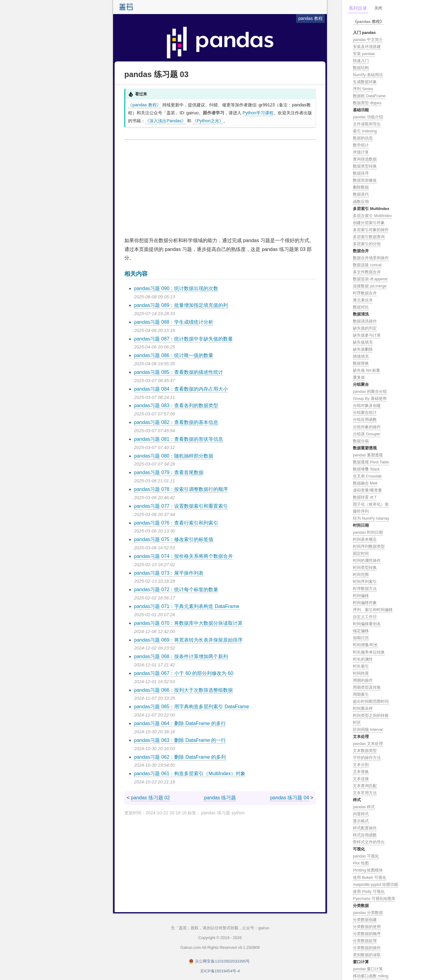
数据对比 (361, 307)
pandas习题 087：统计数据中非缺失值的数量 (184, 339)
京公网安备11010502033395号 (222, 961)
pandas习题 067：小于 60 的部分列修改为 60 (184, 673)
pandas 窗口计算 (368, 969)
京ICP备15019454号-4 (220, 971)
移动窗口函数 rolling (371, 976)
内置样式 (361, 814)
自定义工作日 (365, 617)
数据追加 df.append (370, 279)
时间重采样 (363, 708)
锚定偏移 (361, 631)
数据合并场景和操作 (371, 258)
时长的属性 (363, 659)
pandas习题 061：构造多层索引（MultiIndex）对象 (190, 774)
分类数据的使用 (367, 927)
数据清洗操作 (365, 321)
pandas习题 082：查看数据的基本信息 (176, 422)
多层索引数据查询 (369, 237)
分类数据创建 (365, 920)
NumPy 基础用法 (368, 75)
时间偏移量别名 (367, 624)
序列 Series (363, 89)
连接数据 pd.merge (370, 286)
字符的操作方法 (367, 758)
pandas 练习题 (220, 798)
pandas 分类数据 (368, 913)
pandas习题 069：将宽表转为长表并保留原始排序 (189, 640)
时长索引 (361, 666)
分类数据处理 (365, 941)
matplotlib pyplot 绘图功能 (376, 884)
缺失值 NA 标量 (367, 370)
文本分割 (361, 765)
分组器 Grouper (367, 434)
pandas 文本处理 (368, 744)
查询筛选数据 (365, 159)
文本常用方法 (365, 793)
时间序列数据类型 (369, 546)
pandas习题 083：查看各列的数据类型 (176, 405)
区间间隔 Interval (368, 729)
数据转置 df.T (365, 497)
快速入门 (361, 61)
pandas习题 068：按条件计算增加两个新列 (181, 656)
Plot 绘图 (361, 863)
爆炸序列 (361, 511)
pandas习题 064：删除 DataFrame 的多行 (180, 723)
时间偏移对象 (365, 603)
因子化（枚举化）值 (371, 504)
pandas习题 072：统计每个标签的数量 (176, 589)
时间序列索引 (365, 582)
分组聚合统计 (365, 413)
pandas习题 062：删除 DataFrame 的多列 (180, 757)
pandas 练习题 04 (290, 798)
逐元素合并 (363, 300)
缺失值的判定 (365, 328)
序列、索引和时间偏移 (373, 610)
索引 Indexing (365, 131)
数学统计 (361, 145)
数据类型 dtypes (367, 103)
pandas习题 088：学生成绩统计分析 (174, 322)
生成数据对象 (365, 82)
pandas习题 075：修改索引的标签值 (174, 539)
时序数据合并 (365, 293)
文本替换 (361, 772)
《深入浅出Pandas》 (165, 121)
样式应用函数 (365, 835)
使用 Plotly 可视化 (369, 892)
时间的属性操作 (367, 560)
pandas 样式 (364, 807)
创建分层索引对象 (369, 223)
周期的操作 (363, 680)
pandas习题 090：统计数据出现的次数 (176, 288)
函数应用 (361, 202)
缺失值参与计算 (367, 335)
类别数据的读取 (367, 955)
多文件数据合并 (367, 272)
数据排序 (361, 173)
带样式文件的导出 (369, 842)
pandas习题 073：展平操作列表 (169, 573)
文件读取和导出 (367, 124)
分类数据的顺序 (367, 934)
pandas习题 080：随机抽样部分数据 (174, 456)
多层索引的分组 (367, 244)
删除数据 (361, 187)
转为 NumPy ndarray (371, 518)
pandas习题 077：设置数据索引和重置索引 (181, 506)
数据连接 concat (367, 265)
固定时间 (361, 553)
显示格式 (361, 821)
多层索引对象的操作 (371, 230)
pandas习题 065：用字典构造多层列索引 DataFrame (192, 707)
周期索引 (361, 694)
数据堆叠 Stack (366, 469)
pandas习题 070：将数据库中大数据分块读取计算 (189, 623)
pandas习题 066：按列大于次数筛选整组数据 (184, 690)
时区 (357, 722)
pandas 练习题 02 (150, 798)
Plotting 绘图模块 (368, 870)
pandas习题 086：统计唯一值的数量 (174, 355)
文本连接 (361, 779)
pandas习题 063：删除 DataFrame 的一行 (180, 740)
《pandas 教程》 (144, 105)
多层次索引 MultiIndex (372, 216)
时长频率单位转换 (369, 652)
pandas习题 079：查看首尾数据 (169, 472)
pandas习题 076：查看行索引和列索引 (176, 523)
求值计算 (361, 152)
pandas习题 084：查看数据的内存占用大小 (181, 389)
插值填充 (361, 356)
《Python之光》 (208, 121)
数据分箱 (361, 441)
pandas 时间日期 (368, 532)
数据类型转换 (365, 166)
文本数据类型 (365, 751)
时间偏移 (361, 596)
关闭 (378, 8)
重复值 (359, 377)
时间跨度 (361, 673)
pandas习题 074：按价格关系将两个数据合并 (184, 556)
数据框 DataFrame (369, 96)
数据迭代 (361, 194)
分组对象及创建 (367, 405)
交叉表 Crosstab (367, 476)
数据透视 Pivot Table (371, 462)
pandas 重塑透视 (368, 455)
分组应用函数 (365, 420)
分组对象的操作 (367, 427)
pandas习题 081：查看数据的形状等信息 (179, 439)
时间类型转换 (365, 567)
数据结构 (361, 68)
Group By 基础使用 (370, 398)
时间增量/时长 (365, 645)
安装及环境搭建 (367, 47)
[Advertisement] (220, 189)
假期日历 (361, 638)
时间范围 (361, 575)
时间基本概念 (365, 539)
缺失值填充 (363, 342)
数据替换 (361, 363)
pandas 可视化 (366, 856)
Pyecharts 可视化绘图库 (374, 899)
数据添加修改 (365, 180)
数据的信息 (363, 138)
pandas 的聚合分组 (370, 391)
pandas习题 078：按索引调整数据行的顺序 (181, 489)
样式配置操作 (365, 828)
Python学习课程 (258, 113)
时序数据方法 (365, 589)
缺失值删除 (363, 349)
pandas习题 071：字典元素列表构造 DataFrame (187, 606)
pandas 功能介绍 (368, 117)
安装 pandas (364, 54)
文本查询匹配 (365, 786)
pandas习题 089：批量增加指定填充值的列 (181, 305)
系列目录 (358, 8)
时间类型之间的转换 (371, 715)
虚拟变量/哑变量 (367, 490)
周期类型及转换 (367, 687)
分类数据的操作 (367, 948)
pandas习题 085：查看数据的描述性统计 (179, 372)
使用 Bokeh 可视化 (369, 877)
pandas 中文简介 (368, 40)
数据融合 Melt (365, 483)
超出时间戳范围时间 (371, 701)
